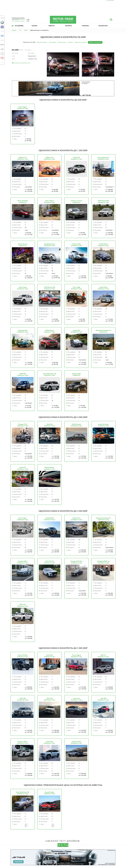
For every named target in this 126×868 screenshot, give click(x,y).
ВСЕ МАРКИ (2, 62)
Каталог (35, 26)
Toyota (2, 58)
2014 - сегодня (21, 50)
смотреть (32, 53)
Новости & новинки (80, 42)
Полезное (85, 26)
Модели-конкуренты (95, 42)
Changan (2, 27)
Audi (2, 18)
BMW (2, 22)
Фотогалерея (62, 42)
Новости (51, 26)
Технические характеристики (22, 63)
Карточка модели (42, 42)
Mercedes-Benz (2, 54)
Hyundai (2, 36)
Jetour (2, 40)
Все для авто (103, 26)
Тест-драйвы (19, 26)
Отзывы (70, 42)
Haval (2, 31)
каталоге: (22, 19)
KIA (2, 45)
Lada (2, 49)
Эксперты (69, 26)
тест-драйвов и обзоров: (18, 21)
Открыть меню (13, 28)
